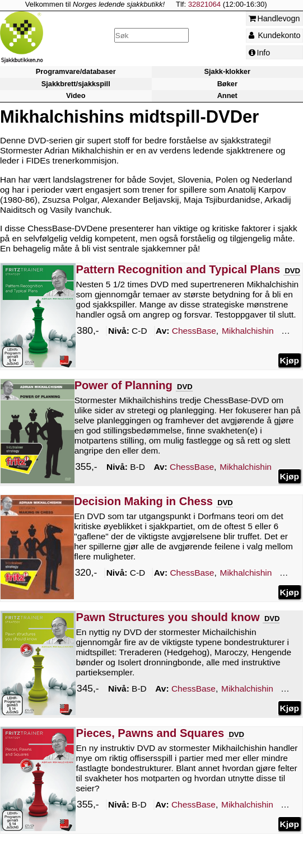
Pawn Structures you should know (167, 617)
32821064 (204, 4)
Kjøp (290, 360)
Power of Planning (123, 385)
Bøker (227, 84)
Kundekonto (275, 35)
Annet (227, 95)
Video (76, 95)
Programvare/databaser (76, 72)
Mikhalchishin (248, 331)
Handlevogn (274, 18)
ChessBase (194, 331)
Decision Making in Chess (143, 501)
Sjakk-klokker (227, 72)
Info (260, 53)
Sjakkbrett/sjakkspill (76, 84)
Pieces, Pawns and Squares (150, 733)
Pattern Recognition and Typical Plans (178, 269)
